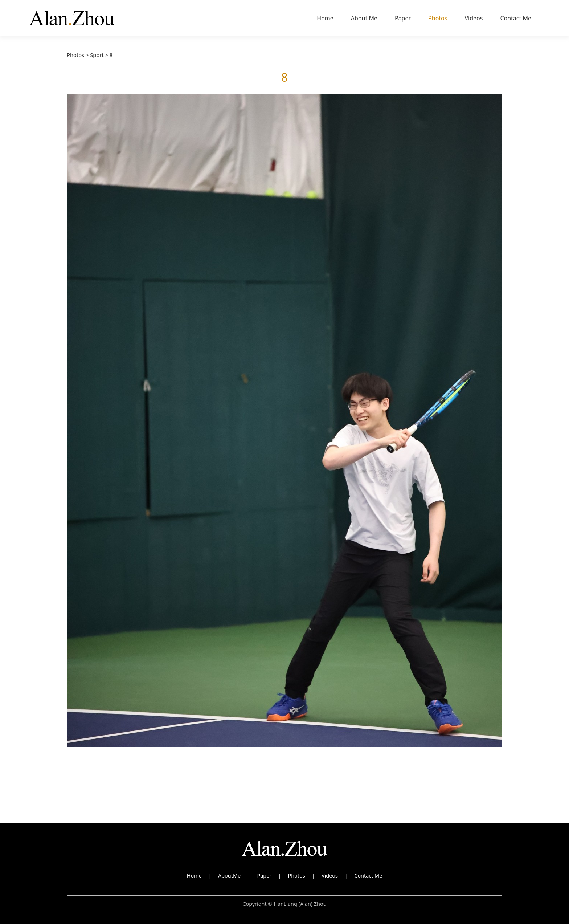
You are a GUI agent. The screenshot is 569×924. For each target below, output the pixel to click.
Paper (403, 18)
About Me (364, 18)
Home (325, 18)
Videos (474, 18)
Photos (438, 18)
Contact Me (516, 18)
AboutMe (229, 876)
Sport (97, 55)
